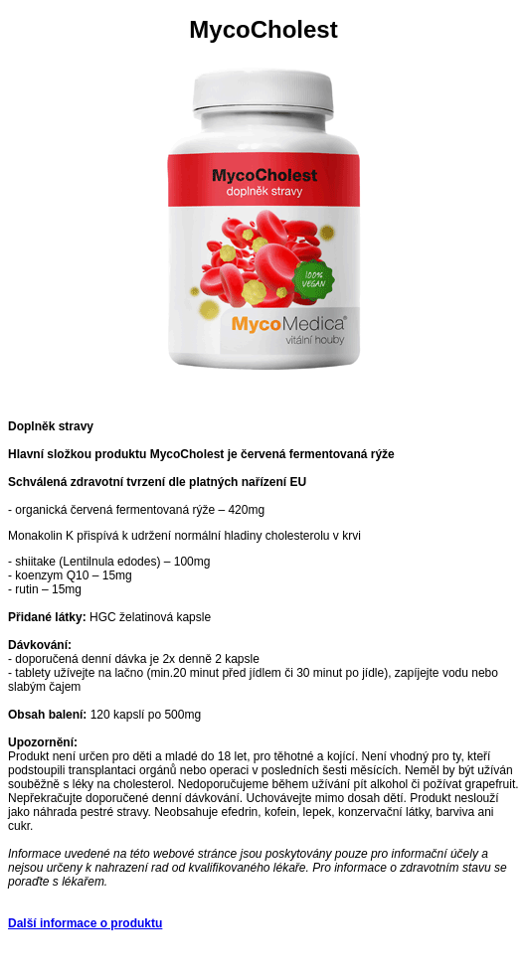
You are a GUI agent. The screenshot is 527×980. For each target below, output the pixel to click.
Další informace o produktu (85, 923)
